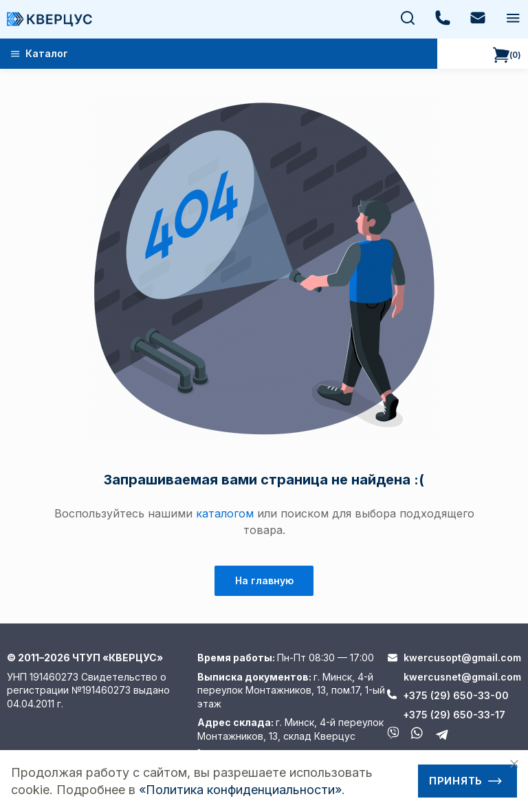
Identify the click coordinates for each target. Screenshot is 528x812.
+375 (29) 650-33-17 (454, 715)
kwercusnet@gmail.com (462, 677)
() (507, 55)
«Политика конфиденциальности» (240, 790)
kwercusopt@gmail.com (462, 658)
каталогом (225, 513)
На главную (264, 580)
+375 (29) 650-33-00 (456, 695)
